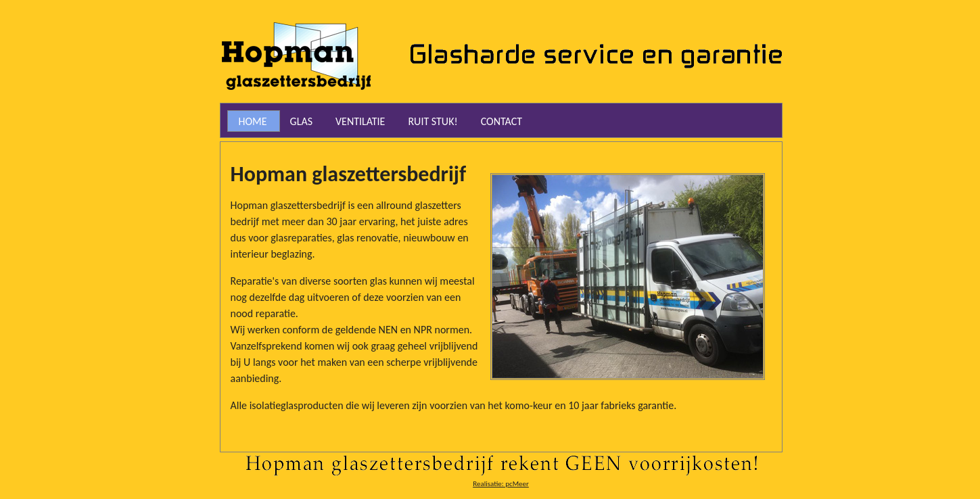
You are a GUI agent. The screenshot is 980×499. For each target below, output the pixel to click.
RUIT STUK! (433, 121)
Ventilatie (360, 121)
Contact (501, 121)
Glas (301, 121)
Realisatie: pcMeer (501, 484)
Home (253, 121)
